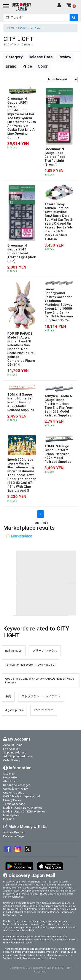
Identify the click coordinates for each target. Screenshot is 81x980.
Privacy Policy (12, 800)
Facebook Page (13, 836)
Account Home (13, 745)
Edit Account (11, 749)
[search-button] (74, 18)
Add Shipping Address (18, 756)
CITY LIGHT (37, 28)
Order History (12, 760)
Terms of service (14, 804)
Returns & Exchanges (17, 785)
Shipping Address (15, 752)
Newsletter (10, 777)
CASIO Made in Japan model (21, 796)
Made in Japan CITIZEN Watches (24, 811)
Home (11, 28)
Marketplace (11, 815)
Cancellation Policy (15, 789)
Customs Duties (14, 792)
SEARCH (23, 28)
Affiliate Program (14, 832)
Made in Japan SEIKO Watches (23, 808)
